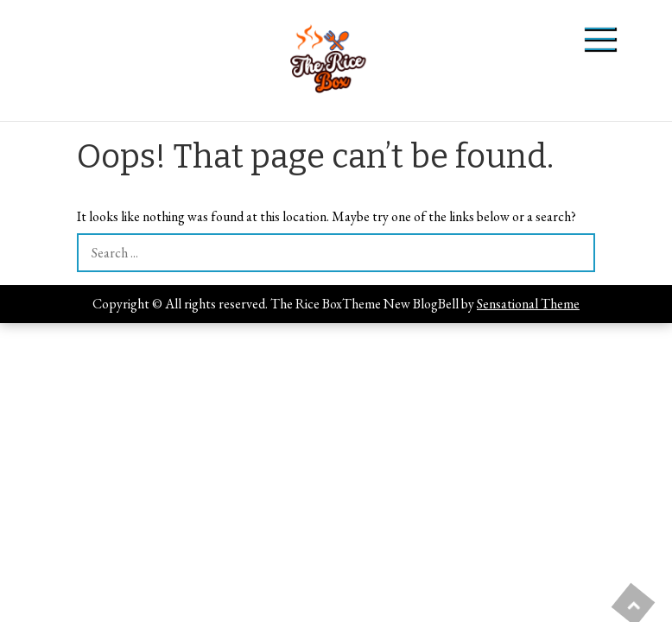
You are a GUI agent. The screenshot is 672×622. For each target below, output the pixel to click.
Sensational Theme (528, 304)
